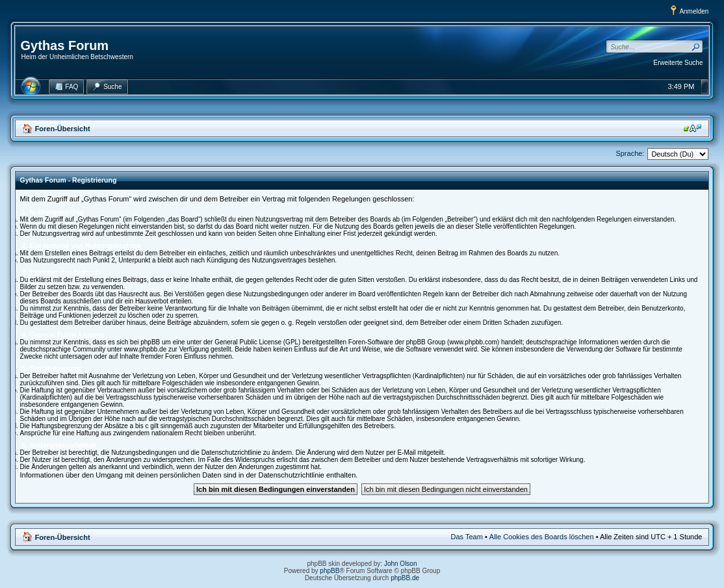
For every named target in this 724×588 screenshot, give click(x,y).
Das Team (467, 537)
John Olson (401, 564)
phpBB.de (405, 578)
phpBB (330, 571)
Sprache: (630, 153)
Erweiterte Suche (678, 63)
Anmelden (694, 11)
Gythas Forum (65, 45)
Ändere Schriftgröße (692, 128)
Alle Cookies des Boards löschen (542, 537)
